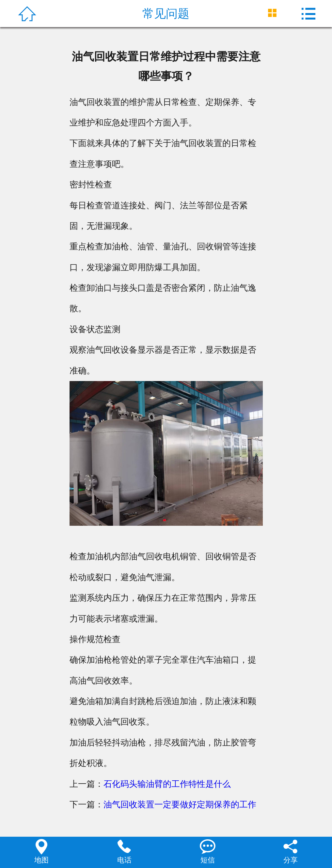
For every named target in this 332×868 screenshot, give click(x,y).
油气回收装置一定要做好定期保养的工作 (180, 804)
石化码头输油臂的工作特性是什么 (167, 784)
